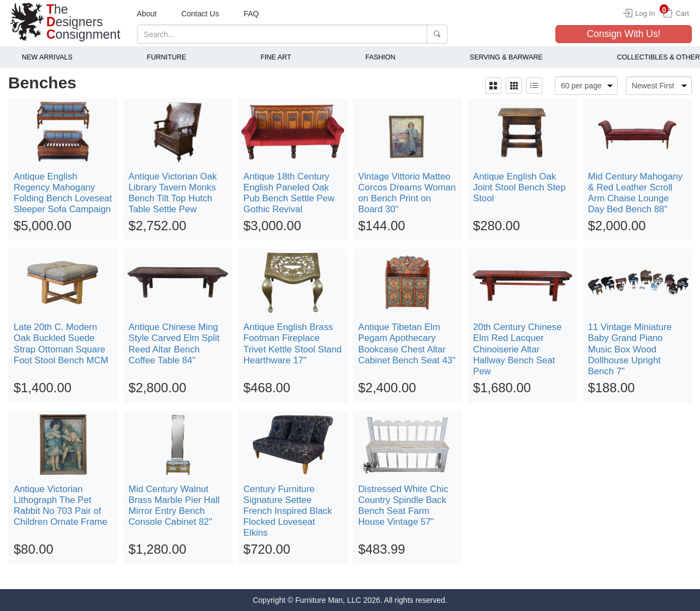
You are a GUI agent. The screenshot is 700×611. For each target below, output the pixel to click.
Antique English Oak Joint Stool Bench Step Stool (519, 187)
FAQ (251, 14)
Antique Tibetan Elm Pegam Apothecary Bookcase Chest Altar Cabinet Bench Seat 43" (407, 343)
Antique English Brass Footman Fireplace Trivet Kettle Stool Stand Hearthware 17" (292, 343)
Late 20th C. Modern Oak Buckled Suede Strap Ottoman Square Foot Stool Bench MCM (61, 343)
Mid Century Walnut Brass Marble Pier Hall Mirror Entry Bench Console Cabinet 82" (174, 505)
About (147, 14)
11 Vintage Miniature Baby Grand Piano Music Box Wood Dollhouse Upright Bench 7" (630, 349)
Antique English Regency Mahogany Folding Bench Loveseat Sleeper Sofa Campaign (63, 193)
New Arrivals (47, 57)
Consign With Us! (623, 34)
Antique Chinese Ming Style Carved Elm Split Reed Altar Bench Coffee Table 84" (174, 343)
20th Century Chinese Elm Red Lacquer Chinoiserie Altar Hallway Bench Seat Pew (517, 349)
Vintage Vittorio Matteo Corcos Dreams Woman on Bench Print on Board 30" (407, 193)
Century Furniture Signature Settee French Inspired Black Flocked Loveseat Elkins (288, 511)
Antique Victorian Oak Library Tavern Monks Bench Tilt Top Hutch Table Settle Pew (173, 193)
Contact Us (200, 14)
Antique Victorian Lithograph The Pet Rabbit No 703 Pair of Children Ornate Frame (61, 505)
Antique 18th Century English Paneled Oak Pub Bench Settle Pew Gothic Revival (289, 193)
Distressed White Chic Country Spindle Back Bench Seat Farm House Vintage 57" (403, 505)
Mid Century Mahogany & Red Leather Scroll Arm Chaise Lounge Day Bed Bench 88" (636, 193)
